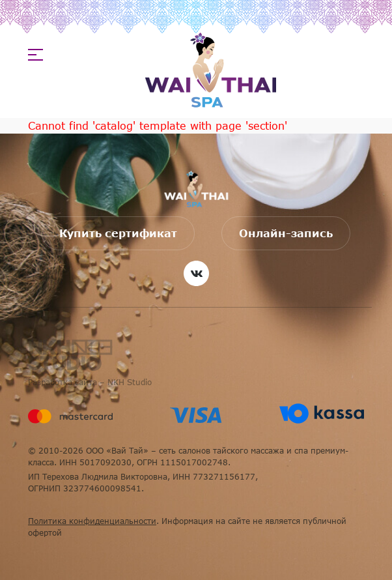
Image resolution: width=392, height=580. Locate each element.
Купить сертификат (118, 233)
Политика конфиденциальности (92, 521)
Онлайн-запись (286, 233)
